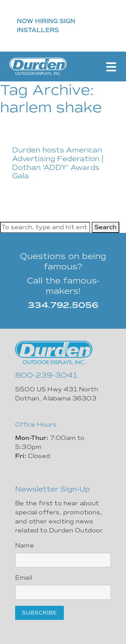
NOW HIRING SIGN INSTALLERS (46, 26)
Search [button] (106, 227)
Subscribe (39, 613)
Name (25, 545)
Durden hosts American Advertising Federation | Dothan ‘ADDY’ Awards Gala (58, 163)
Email (24, 578)
